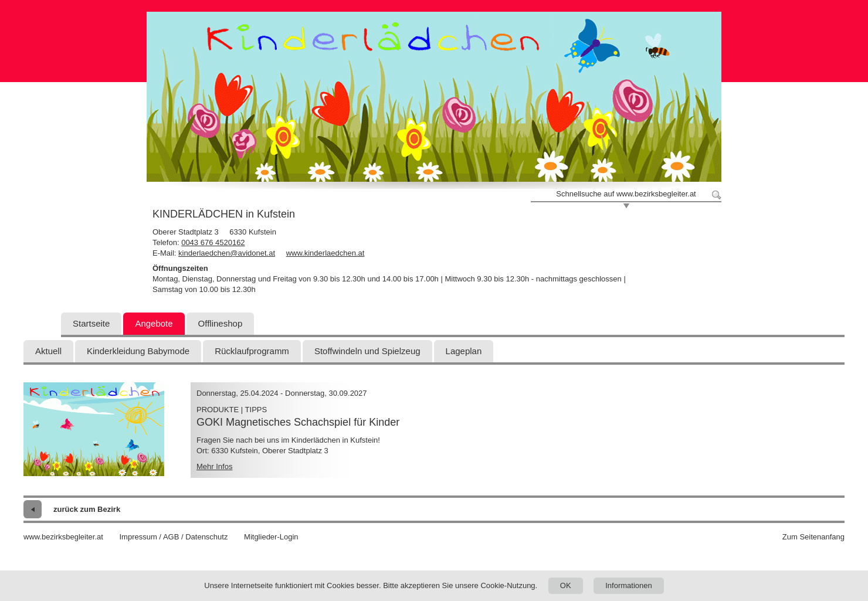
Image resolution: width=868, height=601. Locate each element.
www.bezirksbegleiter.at (63, 537)
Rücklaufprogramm (252, 351)
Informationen (629, 585)
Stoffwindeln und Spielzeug (367, 351)
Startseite (91, 323)
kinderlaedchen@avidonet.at (227, 253)
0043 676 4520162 (213, 242)
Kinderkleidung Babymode (138, 351)
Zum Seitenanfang (813, 537)
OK (566, 585)
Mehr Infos (214, 466)
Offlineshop (221, 323)
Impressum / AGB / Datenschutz (173, 537)
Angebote (154, 323)
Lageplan (464, 351)
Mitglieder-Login (271, 537)
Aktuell (48, 351)
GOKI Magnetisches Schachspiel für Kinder (298, 422)
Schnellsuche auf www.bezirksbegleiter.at (626, 194)
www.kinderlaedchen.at (325, 253)
